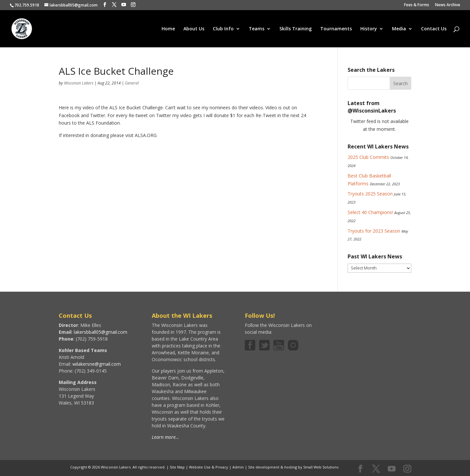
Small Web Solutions (321, 467)
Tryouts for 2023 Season (374, 231)
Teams (257, 29)
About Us (194, 29)
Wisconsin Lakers (79, 83)
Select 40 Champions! (370, 212)
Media (399, 29)
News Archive (448, 5)
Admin (238, 467)
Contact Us (434, 29)
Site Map (177, 467)
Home (168, 29)
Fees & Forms (417, 5)
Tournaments (336, 29)
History (369, 29)
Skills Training (296, 29)
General (132, 83)
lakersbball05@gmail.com (101, 332)
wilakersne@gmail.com (97, 364)
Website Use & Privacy (209, 467)
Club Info (223, 29)
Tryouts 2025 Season (370, 194)
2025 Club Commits (368, 157)
